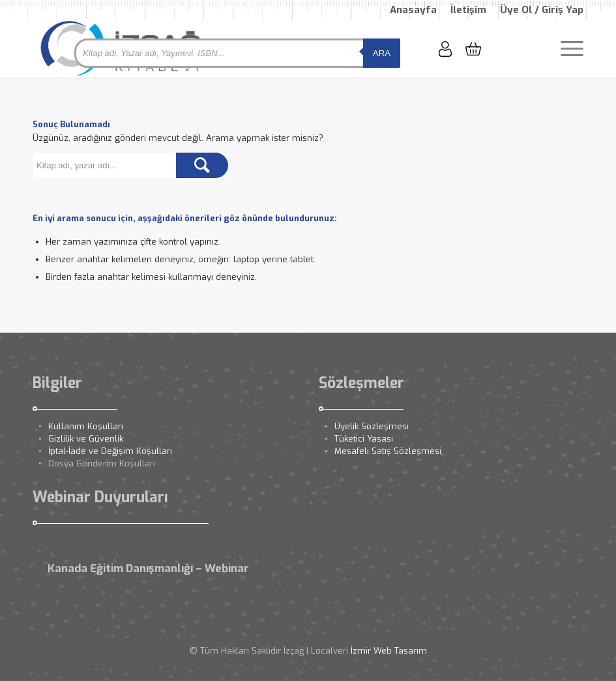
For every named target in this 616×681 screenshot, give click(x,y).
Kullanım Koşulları (86, 426)
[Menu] (565, 48)
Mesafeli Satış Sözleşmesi (388, 451)
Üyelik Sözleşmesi (372, 426)
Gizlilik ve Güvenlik (86, 439)
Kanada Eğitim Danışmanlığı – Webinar (148, 568)
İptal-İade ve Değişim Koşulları (110, 451)
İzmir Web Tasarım (389, 651)
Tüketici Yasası (364, 439)
